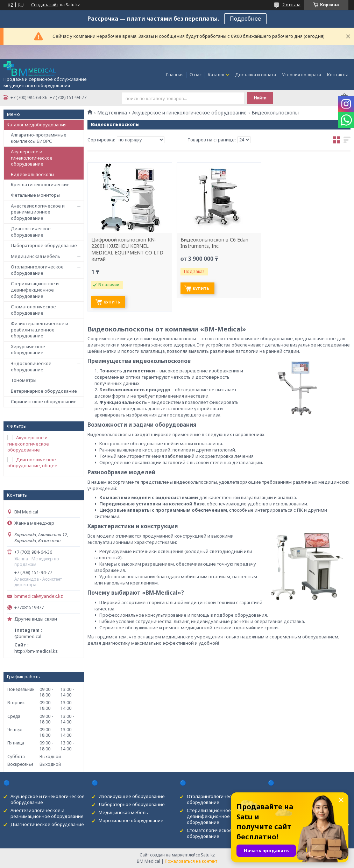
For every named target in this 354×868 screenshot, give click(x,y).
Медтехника (112, 113)
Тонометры (24, 380)
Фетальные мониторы (35, 195)
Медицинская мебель (36, 256)
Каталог (216, 75)
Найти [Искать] (260, 98)
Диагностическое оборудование (31, 232)
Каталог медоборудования (37, 125)
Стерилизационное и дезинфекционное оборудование (35, 290)
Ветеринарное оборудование (44, 391)
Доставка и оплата (256, 75)
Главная (175, 75)
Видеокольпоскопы (33, 174)
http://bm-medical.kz (36, 651)
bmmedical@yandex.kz (39, 596)
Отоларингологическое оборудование (37, 270)
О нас (196, 75)
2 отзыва (291, 5)
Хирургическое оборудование (28, 350)
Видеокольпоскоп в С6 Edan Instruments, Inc (214, 243)
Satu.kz (208, 855)
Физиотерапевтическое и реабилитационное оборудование (40, 330)
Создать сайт (45, 5)
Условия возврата (302, 75)
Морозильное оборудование (131, 820)
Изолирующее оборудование (132, 796)
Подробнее (245, 19)
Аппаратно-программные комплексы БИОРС (39, 138)
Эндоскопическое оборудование (31, 366)
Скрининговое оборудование (44, 401)
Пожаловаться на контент (191, 861)
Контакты (337, 75)
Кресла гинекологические (40, 184)
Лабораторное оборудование (44, 245)
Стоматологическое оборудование (33, 310)
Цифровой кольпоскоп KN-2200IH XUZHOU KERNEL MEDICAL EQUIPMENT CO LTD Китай (127, 250)
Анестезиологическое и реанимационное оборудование (38, 212)
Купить (112, 302)
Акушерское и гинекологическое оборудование (32, 158)
